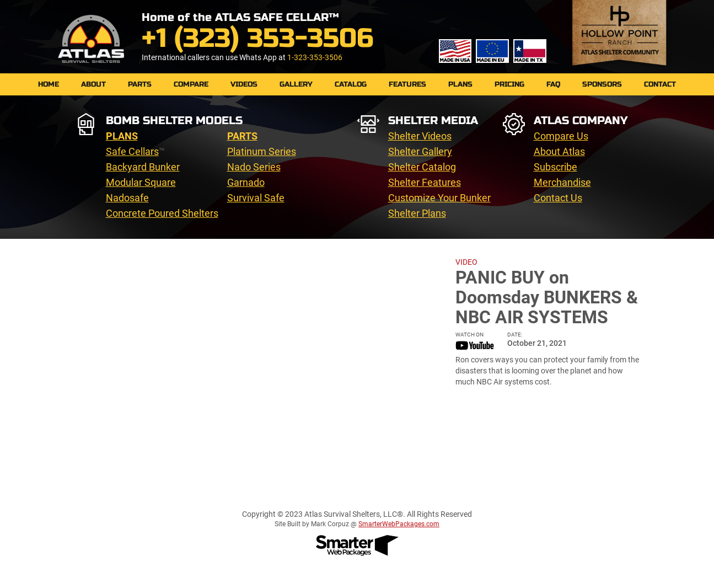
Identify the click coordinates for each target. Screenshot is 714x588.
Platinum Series (262, 151)
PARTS (140, 84)
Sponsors (602, 84)
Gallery (296, 84)
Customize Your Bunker (439, 198)
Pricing (509, 84)
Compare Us (561, 136)
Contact (660, 84)
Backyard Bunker (143, 167)
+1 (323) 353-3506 (257, 38)
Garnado (246, 182)
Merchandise (562, 182)
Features (407, 84)
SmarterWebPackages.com (399, 524)
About (93, 84)
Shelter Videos (420, 136)
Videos (244, 84)
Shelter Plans (417, 213)
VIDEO (466, 262)
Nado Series (254, 167)
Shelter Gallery (420, 151)
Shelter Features (425, 182)
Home (49, 84)
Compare (191, 84)
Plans (460, 84)
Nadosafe (127, 198)
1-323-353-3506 (315, 57)
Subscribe (555, 167)
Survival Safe (256, 198)
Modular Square (141, 182)
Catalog (351, 84)
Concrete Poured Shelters (162, 213)
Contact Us (558, 198)
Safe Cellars (132, 151)
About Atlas (559, 151)
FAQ (553, 84)
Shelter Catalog (422, 167)
